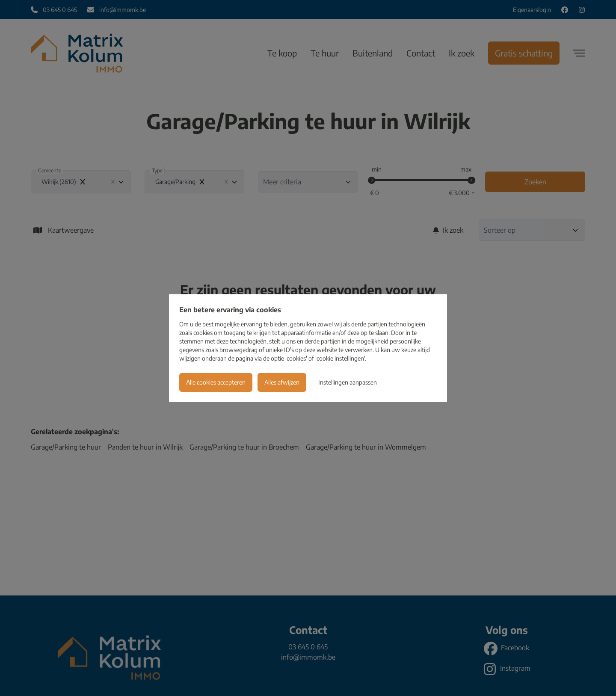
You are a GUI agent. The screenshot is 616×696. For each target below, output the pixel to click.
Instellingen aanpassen (348, 382)
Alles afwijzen (282, 382)
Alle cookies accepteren (216, 382)
